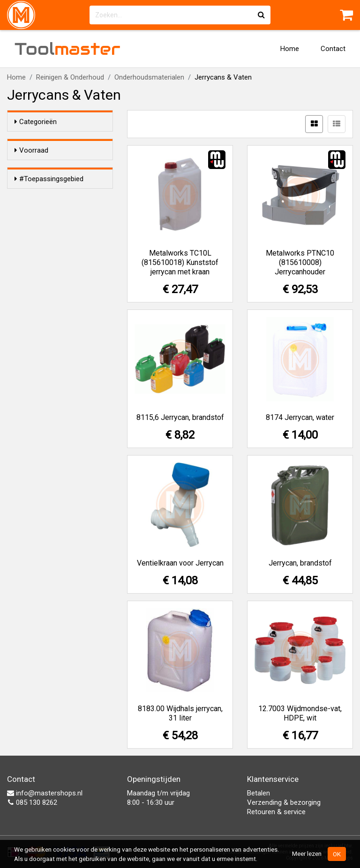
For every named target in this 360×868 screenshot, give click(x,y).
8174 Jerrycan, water (300, 417)
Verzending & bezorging (284, 802)
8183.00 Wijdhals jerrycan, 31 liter (180, 713)
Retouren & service (276, 812)
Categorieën (36, 122)
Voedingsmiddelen (62, 248)
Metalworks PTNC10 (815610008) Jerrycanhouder (300, 262)
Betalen (259, 793)
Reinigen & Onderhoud (70, 77)
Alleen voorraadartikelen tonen (66, 169)
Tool (67, 49)
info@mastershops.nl (45, 793)
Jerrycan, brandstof (300, 563)
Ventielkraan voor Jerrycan (180, 563)
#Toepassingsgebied (49, 206)
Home (290, 49)
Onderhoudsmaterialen (149, 77)
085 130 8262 (32, 802)
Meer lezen (307, 853)
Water (42, 235)
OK (337, 854)
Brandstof (49, 223)
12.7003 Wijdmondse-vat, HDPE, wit (300, 713)
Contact (333, 49)
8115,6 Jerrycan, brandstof (180, 417)
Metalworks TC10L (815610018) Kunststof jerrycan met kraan (180, 262)
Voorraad (31, 150)
